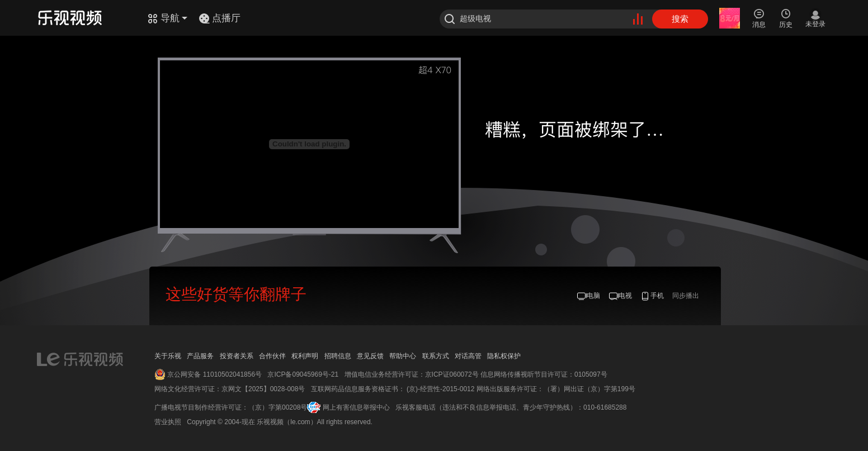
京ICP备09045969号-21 (303, 374)
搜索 (680, 19)
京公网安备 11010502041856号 (214, 374)
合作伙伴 (272, 356)
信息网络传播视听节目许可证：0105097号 (544, 374)
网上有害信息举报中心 (356, 407)
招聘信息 (338, 356)
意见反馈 (370, 356)
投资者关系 (237, 356)
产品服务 (200, 356)
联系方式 (436, 356)
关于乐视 (168, 356)
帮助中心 (403, 356)
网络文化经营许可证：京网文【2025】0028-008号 (230, 389)
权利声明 (305, 356)
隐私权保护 (504, 356)
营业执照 (168, 422)
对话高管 (468, 356)
